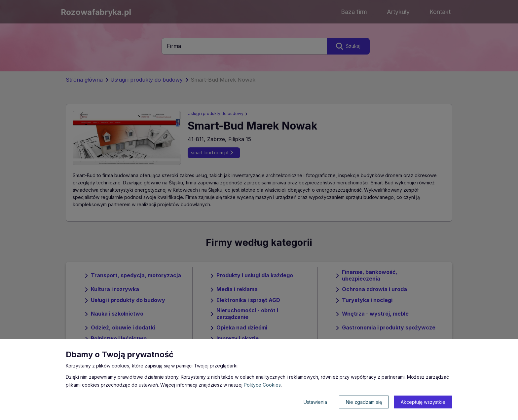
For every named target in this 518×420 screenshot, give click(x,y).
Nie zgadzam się (364, 402)
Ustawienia (315, 402)
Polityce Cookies (262, 385)
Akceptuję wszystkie (423, 402)
